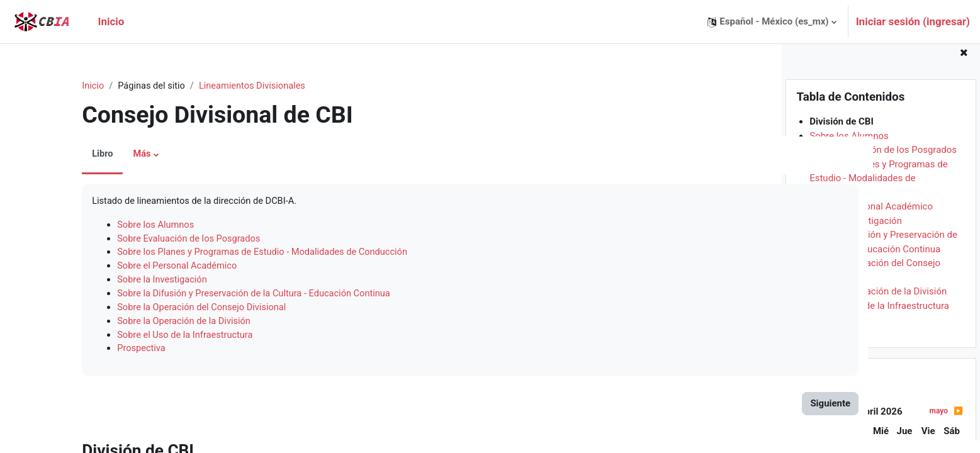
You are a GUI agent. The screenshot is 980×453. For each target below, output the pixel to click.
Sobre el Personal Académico (871, 220)
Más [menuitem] (105, 155)
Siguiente (729, 408)
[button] (772, 22)
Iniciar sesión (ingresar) (913, 21)
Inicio (56, 86)
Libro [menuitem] (65, 155)
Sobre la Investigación (856, 233)
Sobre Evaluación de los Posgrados (883, 163)
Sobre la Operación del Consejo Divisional (167, 311)
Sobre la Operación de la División (878, 305)
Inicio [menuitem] (111, 21)
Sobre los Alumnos (849, 148)
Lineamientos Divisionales (219, 86)
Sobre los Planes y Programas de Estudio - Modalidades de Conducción (878, 191)
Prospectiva (834, 333)
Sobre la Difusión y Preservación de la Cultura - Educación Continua (221, 297)
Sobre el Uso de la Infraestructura (879, 318)
